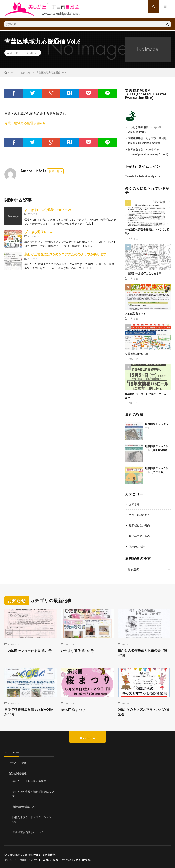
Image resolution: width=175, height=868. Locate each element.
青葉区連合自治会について (29, 832)
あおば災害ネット (135, 314)
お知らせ (32, 53)
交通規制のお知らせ (137, 354)
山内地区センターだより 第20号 (29, 653)
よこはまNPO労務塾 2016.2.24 (48, 210)
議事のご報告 (137, 546)
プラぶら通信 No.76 (39, 232)
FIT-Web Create (48, 859)
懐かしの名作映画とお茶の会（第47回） (142, 653)
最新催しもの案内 (140, 525)
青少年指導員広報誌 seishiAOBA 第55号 (21, 713)
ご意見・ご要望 (18, 764)
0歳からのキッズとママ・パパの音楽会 (143, 713)
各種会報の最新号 (140, 514)
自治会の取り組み (140, 535)
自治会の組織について (26, 807)
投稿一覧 (54, 171)
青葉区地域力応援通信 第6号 (25, 123)
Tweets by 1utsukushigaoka (143, 176)
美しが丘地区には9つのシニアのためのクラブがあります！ (67, 254)
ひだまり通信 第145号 (79, 650)
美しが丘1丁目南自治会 (43, 854)
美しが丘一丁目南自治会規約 (31, 782)
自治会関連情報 (18, 774)
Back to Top (87, 739)
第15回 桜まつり (75, 710)
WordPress (84, 859)
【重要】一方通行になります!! (143, 273)
